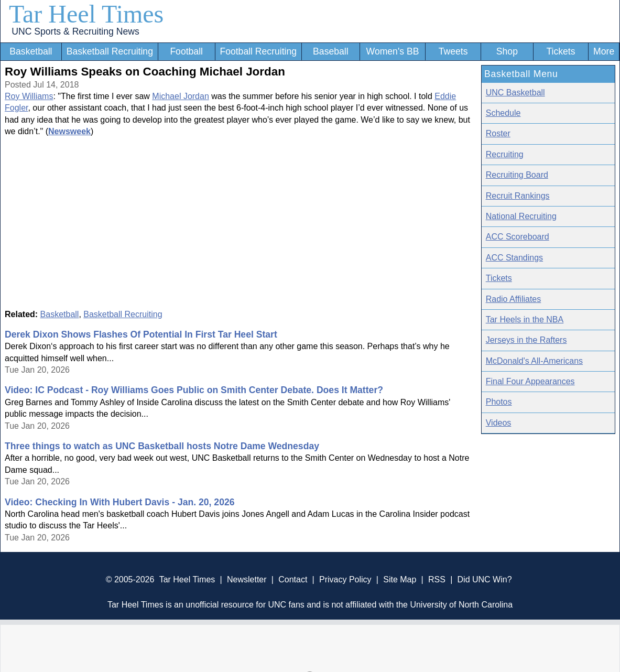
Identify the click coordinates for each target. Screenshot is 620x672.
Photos (499, 402)
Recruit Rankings (518, 196)
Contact (293, 579)
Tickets (561, 51)
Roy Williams (29, 96)
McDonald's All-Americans (534, 361)
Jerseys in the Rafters (526, 340)
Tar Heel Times (86, 14)
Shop (507, 51)
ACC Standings (514, 258)
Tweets (453, 51)
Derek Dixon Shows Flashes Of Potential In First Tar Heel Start (141, 334)
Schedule (503, 113)
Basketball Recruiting (110, 51)
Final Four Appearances (530, 381)
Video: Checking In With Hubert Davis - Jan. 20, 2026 (120, 502)
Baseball (331, 51)
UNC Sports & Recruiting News (75, 31)
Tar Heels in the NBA (525, 319)
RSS (437, 579)
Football (186, 51)
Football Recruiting (258, 51)
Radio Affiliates (514, 299)
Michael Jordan (181, 96)
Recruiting (505, 154)
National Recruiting (521, 216)
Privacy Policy (345, 579)
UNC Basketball (515, 93)
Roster (498, 133)
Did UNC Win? (485, 579)
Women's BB (393, 51)
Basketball (31, 51)
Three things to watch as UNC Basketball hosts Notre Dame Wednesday (162, 446)
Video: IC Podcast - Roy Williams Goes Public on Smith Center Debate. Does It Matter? (194, 390)
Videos (499, 423)
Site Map (400, 579)
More (604, 51)
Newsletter (247, 579)
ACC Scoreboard (518, 237)
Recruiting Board (517, 175)
